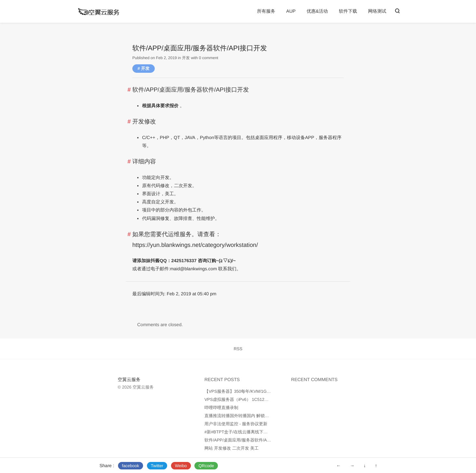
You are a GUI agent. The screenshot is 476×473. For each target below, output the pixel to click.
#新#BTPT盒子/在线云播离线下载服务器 (242, 432)
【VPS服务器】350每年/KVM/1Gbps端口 (243, 391)
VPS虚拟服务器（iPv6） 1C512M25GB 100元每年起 (254, 399)
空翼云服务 (129, 379)
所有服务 (266, 11)
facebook (131, 466)
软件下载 (348, 11)
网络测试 (377, 11)
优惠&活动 (317, 11)
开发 (186, 58)
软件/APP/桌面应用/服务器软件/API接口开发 (246, 440)
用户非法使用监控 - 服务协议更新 (236, 424)
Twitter (157, 466)
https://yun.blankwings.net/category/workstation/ (195, 245)
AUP (291, 11)
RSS (238, 349)
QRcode (206, 466)
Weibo (181, 466)
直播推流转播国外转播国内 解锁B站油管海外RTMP (253, 416)
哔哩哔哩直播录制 (221, 408)
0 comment (209, 58)
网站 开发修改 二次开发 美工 (232, 448)
